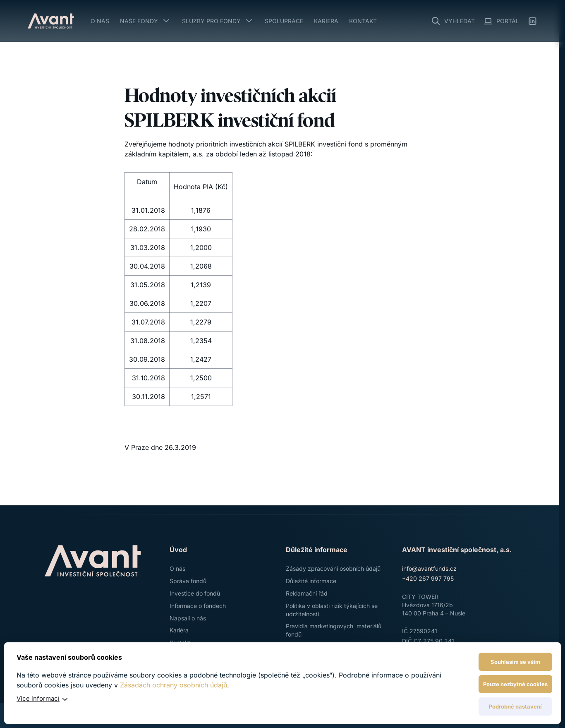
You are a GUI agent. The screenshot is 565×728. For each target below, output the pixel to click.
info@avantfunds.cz (429, 568)
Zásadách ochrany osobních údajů (174, 685)
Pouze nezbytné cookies (515, 684)
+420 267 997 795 (428, 578)
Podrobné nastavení (515, 706)
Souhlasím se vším (515, 662)
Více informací (38, 698)
